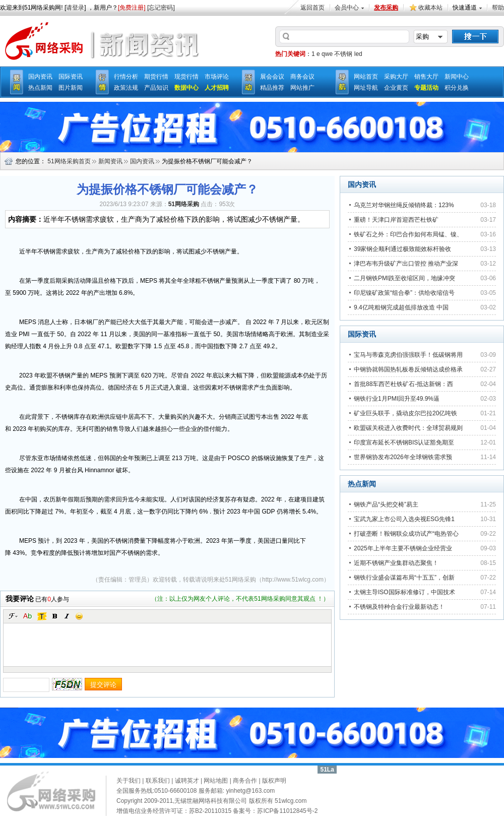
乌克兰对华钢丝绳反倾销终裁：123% (404, 205)
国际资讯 (71, 77)
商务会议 (302, 77)
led (358, 54)
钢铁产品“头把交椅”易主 (386, 504)
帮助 (498, 8)
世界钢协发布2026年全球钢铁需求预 (403, 457)
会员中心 (347, 8)
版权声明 (274, 781)
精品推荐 (272, 88)
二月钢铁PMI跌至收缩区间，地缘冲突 (404, 278)
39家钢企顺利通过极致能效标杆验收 (402, 249)
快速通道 (465, 8)
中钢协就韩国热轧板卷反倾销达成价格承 (408, 369)
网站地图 (216, 781)
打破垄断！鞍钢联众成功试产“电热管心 (406, 534)
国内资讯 (40, 77)
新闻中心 (457, 77)
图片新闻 (71, 88)
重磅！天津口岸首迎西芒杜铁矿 (396, 220)
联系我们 (158, 781)
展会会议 (272, 77)
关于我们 (129, 781)
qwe (327, 54)
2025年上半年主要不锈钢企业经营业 (403, 548)
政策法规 (126, 88)
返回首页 (312, 8)
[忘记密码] (161, 8)
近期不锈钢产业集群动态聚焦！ (396, 563)
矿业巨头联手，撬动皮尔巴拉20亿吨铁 (405, 413)
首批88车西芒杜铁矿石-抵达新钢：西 (403, 384)
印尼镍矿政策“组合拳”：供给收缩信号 (404, 293)
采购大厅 (396, 77)
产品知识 (156, 88)
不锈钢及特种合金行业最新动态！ (399, 607)
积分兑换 (457, 88)
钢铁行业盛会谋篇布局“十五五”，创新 (404, 578)
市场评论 (217, 77)
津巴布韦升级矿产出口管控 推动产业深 (406, 264)
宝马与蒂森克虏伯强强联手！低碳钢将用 (408, 355)
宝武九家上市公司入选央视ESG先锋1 (404, 519)
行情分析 (126, 77)
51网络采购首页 (69, 161)
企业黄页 (396, 88)
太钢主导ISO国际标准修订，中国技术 (404, 592)
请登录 (75, 8)
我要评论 (20, 599)
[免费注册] (132, 8)
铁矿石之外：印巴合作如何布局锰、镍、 (408, 234)
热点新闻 (40, 88)
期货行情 (156, 77)
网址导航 (366, 88)
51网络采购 (241, 580)
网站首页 (366, 77)
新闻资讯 (110, 161)
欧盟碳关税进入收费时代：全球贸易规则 (408, 428)
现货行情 (186, 77)
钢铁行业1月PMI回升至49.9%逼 (397, 399)
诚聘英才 (187, 781)
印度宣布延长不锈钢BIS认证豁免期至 (404, 442)
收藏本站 (430, 8)
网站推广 (302, 88)
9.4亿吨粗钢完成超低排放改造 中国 (401, 307)
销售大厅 (426, 77)
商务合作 (245, 781)
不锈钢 (343, 54)
